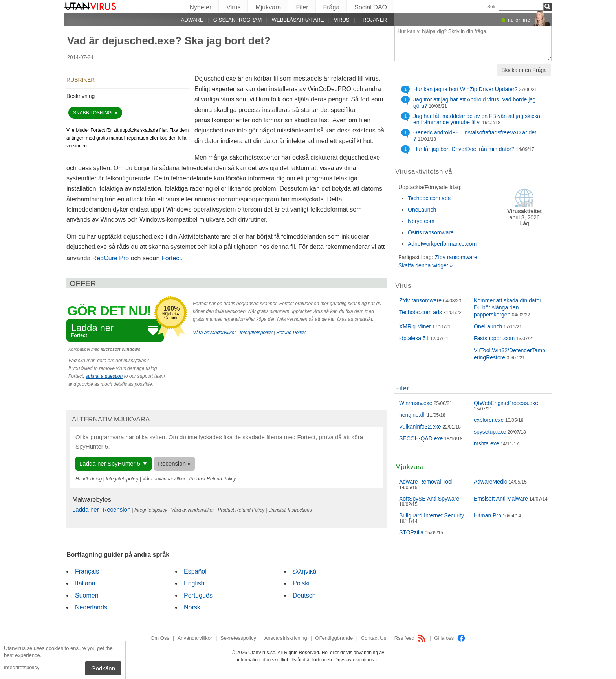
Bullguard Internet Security (432, 515)
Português (198, 595)
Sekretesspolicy (238, 638)
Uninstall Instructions (290, 510)
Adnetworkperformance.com (442, 244)
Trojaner (373, 20)
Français (87, 571)
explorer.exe (489, 420)
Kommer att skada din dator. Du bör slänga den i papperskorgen (508, 307)
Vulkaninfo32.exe (420, 427)
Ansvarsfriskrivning (286, 638)
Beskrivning (81, 96)
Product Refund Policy (213, 479)
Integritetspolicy (22, 667)
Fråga (332, 7)
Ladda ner (86, 509)
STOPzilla (411, 532)
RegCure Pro (111, 258)
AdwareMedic (490, 482)
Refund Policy (291, 333)
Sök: (492, 7)
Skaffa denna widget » (425, 265)
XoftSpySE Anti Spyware (429, 499)
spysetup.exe (490, 432)
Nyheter (200, 7)
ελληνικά (305, 571)
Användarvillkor (195, 638)
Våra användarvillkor (214, 333)
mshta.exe (487, 443)
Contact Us (374, 638)
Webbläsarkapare (298, 20)
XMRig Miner (415, 326)
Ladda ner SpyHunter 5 (110, 463)
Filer (302, 7)
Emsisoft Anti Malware (501, 499)
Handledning (89, 479)
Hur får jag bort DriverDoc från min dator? (464, 149)
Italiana (85, 583)
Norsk (192, 607)
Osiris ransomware (431, 232)
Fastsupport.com (494, 338)
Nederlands (91, 607)
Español (195, 571)
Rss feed (410, 638)
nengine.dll (412, 415)
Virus (233, 7)
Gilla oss (450, 638)
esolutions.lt (365, 660)
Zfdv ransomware (456, 257)
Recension (116, 509)
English (194, 583)
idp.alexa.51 (414, 338)
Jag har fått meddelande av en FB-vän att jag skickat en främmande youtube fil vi (478, 119)
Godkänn (103, 668)
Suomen (87, 595)
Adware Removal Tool (426, 482)
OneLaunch (422, 210)
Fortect (171, 258)
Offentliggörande (334, 638)
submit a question (104, 376)
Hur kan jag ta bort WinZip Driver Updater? (465, 89)
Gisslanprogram (238, 20)
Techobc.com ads (429, 198)
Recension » (174, 463)
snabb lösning (93, 113)
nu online (519, 20)
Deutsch (304, 595)
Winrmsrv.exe (416, 403)
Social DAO (371, 7)
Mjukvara (268, 7)
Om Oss (160, 638)
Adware (192, 20)
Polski (301, 583)
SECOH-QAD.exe (421, 438)
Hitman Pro (488, 515)
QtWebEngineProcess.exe (506, 403)
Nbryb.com (421, 221)
